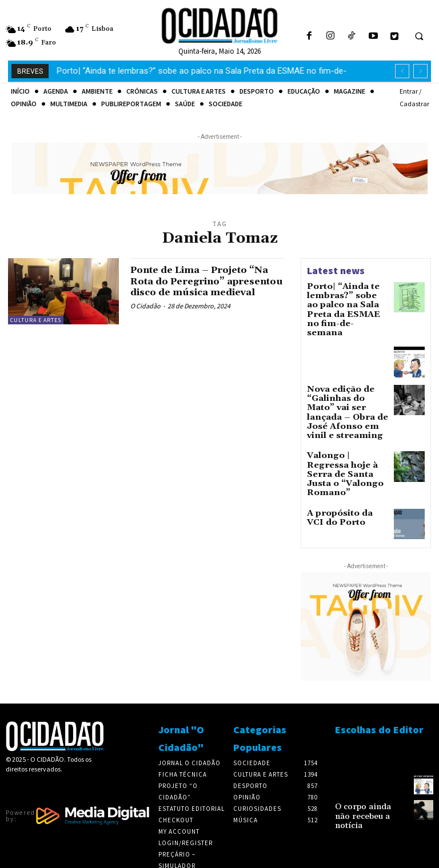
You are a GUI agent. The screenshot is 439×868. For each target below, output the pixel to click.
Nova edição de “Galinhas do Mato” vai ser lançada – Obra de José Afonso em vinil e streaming (345, 388)
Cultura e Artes (36, 320)
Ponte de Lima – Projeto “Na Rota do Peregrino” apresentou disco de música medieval (197, 287)
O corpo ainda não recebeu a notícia (364, 763)
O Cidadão (145, 317)
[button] (419, 37)
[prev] (402, 71)
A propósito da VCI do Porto (342, 468)
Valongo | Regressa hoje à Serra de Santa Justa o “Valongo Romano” (346, 434)
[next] (420, 71)
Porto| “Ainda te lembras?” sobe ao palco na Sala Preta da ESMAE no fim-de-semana (346, 302)
